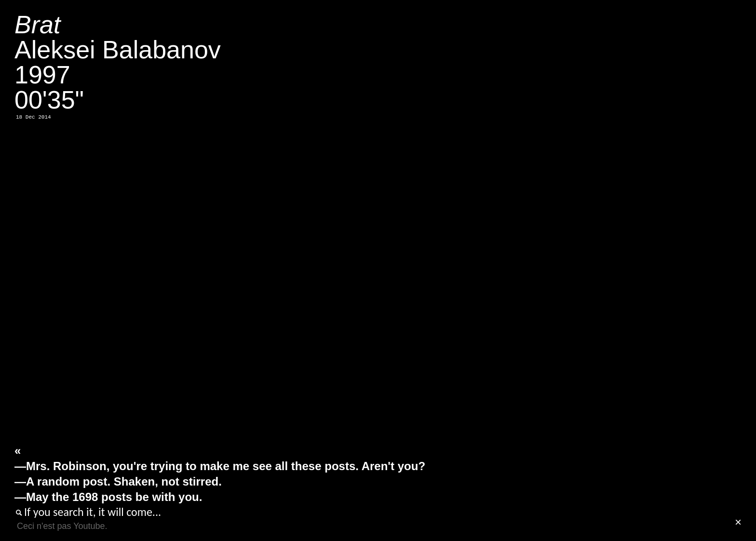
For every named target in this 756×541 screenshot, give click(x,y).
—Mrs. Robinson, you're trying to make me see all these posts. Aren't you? (220, 466)
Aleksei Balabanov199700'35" (118, 62)
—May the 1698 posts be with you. (108, 497)
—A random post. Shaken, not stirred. (118, 481)
